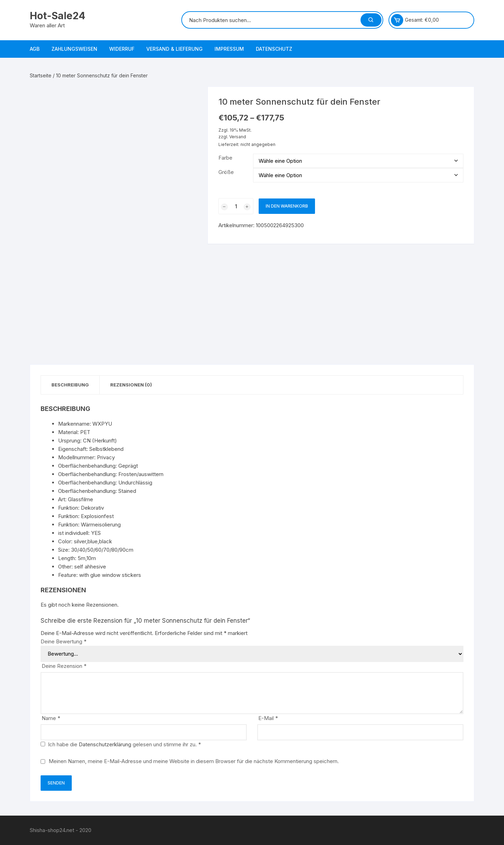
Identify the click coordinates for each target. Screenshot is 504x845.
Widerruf (122, 49)
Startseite (41, 75)
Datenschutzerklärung (105, 744)
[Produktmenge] (236, 206)
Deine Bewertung (64, 641)
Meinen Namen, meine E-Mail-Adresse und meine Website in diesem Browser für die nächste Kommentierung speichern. (194, 761)
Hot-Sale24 (58, 16)
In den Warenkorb (287, 206)
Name (51, 718)
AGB (35, 49)
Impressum (229, 49)
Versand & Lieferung (174, 49)
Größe (226, 172)
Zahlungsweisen (74, 49)
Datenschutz (274, 49)
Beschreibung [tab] (70, 385)
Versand (238, 137)
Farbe (225, 158)
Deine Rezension (64, 666)
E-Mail (268, 718)
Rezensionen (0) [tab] (131, 385)
